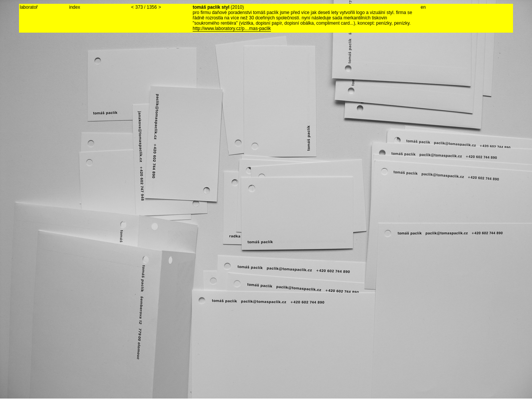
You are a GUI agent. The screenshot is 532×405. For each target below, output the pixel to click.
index (75, 7)
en (423, 7)
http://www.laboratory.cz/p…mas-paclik (232, 28)
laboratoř (29, 7)
